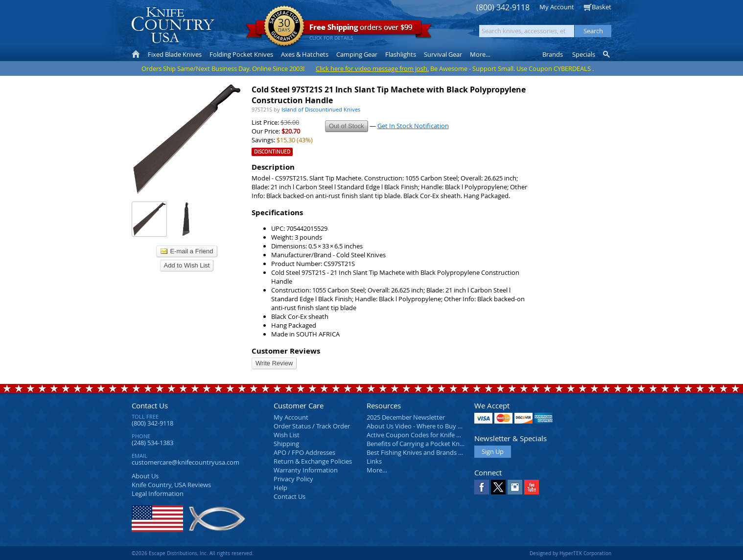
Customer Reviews (286, 351)
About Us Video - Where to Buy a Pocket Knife (433, 426)
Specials (584, 54)
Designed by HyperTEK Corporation (570, 553)
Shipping (286, 444)
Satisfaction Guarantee (284, 27)
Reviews (171, 485)
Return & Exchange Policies (313, 461)
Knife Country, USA (173, 25)
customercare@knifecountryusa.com (186, 462)
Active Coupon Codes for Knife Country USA (430, 435)
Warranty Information (306, 470)
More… (377, 470)
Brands (553, 54)
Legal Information (158, 493)
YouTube (532, 487)
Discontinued (272, 152)
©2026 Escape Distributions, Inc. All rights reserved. (193, 553)
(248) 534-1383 (152, 443)
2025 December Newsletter (406, 417)
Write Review (274, 363)
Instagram (515, 487)
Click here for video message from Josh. (372, 68)
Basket (602, 7)
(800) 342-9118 (503, 8)
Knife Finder (607, 54)
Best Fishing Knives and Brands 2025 (419, 452)
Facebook (482, 487)
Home (136, 54)
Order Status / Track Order (312, 426)
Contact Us (150, 405)
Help (280, 488)
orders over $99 (339, 30)
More (480, 54)
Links (374, 461)
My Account (557, 7)
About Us (145, 476)
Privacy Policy (293, 479)
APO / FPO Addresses (304, 452)
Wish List (287, 435)
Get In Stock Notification (413, 126)
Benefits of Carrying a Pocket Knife (417, 444)
